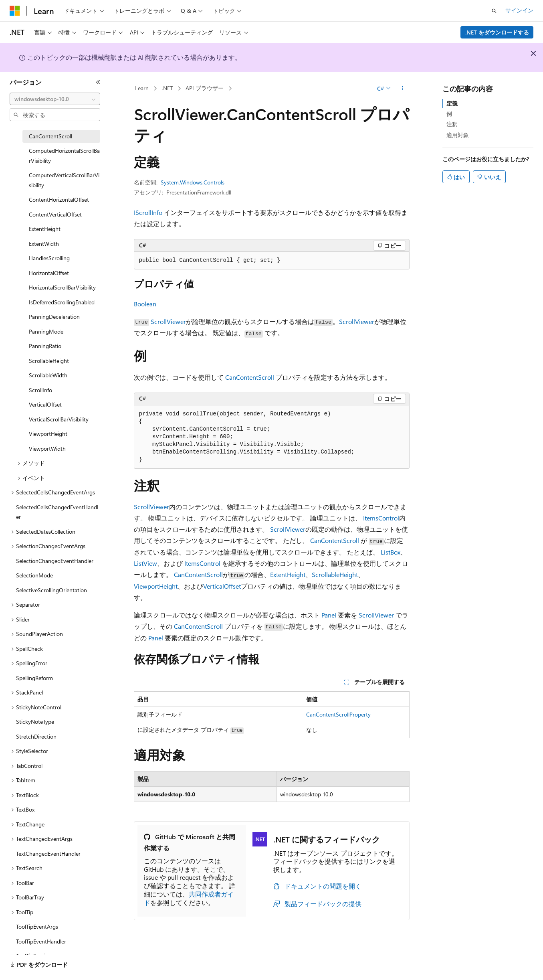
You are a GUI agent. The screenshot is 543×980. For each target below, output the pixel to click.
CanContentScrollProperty (338, 714)
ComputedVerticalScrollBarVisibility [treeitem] (64, 180)
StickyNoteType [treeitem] (35, 722)
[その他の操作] (402, 89)
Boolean (145, 304)
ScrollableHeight (335, 574)
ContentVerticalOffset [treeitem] (55, 214)
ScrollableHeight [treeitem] (49, 361)
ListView (145, 563)
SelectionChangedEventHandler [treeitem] (55, 561)
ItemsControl (381, 518)
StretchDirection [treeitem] (36, 736)
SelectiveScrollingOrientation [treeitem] (51, 590)
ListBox (391, 552)
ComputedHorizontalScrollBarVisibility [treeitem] (64, 156)
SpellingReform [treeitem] (34, 678)
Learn (142, 88)
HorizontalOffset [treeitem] (49, 273)
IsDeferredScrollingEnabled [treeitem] (62, 302)
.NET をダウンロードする (497, 32)
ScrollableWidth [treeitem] (48, 375)
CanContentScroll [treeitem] (50, 136)
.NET (167, 88)
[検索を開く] (494, 11)
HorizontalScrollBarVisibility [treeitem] (62, 287)
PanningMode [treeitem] (46, 331)
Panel (329, 615)
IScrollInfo (148, 212)
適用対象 (458, 135)
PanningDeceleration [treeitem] (54, 317)
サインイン (519, 10)
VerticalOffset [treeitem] (45, 404)
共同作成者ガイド (189, 898)
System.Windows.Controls (193, 182)
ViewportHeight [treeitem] (48, 434)
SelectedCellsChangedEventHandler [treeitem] (57, 512)
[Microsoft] (15, 11)
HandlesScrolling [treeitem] (49, 258)
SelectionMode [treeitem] (34, 575)
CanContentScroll (250, 377)
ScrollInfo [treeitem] (40, 390)
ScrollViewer (168, 321)
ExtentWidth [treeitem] (44, 244)
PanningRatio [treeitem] (45, 346)
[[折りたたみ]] (98, 82)
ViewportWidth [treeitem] (47, 448)
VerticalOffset (222, 586)
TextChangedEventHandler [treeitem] (48, 853)
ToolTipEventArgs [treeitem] (37, 926)
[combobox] (55, 99)
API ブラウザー (205, 88)
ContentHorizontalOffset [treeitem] (59, 199)
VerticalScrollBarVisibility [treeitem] (59, 419)
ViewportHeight (156, 586)
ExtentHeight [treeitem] (45, 229)
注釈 (452, 124)
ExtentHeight (288, 574)
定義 (452, 103)
